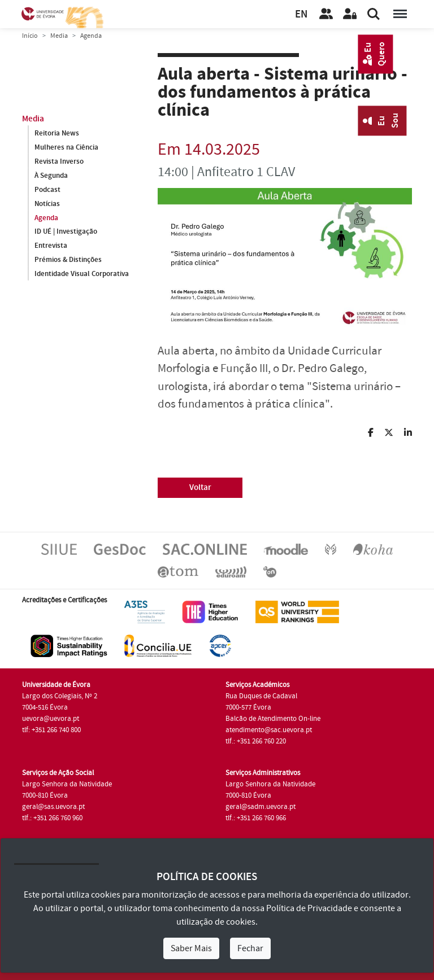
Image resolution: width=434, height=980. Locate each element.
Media (59, 36)
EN (301, 14)
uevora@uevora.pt (51, 719)
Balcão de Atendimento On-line (273, 719)
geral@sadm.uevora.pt (261, 807)
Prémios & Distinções (68, 260)
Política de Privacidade (309, 908)
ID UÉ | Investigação (66, 232)
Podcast (47, 190)
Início (30, 36)
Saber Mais (191, 948)
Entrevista (51, 246)
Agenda (46, 218)
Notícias (47, 204)
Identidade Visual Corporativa (82, 274)
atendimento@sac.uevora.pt (269, 730)
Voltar (200, 487)
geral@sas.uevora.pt (53, 807)
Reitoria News (57, 133)
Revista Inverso (59, 161)
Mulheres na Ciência (66, 147)
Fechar (250, 948)
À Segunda (51, 176)
